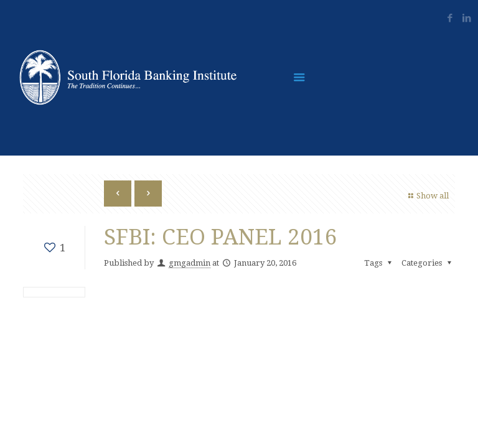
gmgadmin (190, 263)
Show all (427, 196)
